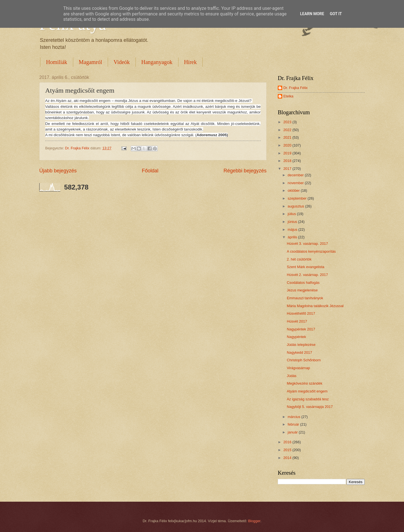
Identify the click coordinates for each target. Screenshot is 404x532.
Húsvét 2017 (297, 321)
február (294, 424)
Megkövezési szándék (305, 383)
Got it (336, 14)
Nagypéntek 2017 (301, 329)
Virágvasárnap (298, 368)
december (296, 175)
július (292, 214)
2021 (288, 137)
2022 (288, 130)
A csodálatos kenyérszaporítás (311, 251)
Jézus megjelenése (302, 290)
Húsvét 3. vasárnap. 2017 (307, 244)
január (293, 432)
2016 (288, 442)
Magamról (90, 62)
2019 (288, 153)
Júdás (291, 376)
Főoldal (150, 171)
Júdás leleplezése (301, 345)
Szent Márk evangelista (306, 267)
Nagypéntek (296, 337)
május (293, 230)
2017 (288, 169)
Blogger (254, 521)
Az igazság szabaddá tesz (308, 399)
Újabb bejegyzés (58, 171)
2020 (288, 145)
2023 (288, 122)
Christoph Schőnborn (304, 360)
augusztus (296, 206)
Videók (122, 62)
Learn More (312, 14)
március (294, 417)
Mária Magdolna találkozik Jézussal (315, 306)
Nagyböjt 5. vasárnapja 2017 (310, 407)
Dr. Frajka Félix (296, 88)
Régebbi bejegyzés (245, 171)
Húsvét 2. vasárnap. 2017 (307, 275)
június (293, 222)
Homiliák (57, 62)
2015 (288, 450)
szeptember (298, 198)
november (296, 183)
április (293, 237)
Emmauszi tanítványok (305, 298)
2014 (288, 458)
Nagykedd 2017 (299, 352)
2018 (288, 161)
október (294, 190)
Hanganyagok (157, 62)
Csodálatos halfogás (303, 283)
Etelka (288, 96)
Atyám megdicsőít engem (307, 391)
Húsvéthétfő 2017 (301, 313)
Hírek (190, 62)
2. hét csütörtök (299, 259)
